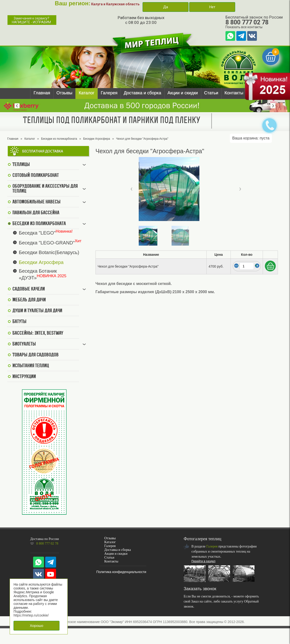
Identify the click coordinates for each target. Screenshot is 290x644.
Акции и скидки (183, 93)
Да (166, 7)
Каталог (86, 93)
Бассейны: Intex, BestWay (38, 333)
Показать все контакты (244, 27)
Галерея (109, 93)
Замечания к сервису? (31, 20)
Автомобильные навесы (36, 202)
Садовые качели (29, 289)
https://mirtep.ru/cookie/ (31, 615)
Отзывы (65, 93)
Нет (212, 7)
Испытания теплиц (31, 366)
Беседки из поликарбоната (59, 139)
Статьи (211, 93)
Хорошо (36, 626)
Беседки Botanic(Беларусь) (49, 252)
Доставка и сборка (142, 93)
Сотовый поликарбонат (36, 176)
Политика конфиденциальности (121, 572)
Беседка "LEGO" (37, 233)
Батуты (19, 322)
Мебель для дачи (29, 300)
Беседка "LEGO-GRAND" (47, 242)
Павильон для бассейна (36, 213)
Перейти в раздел (203, 561)
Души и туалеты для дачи (37, 311)
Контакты (234, 93)
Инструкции (24, 377)
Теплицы (21, 165)
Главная (42, 93)
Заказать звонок (200, 589)
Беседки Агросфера (97, 139)
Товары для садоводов (35, 355)
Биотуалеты (24, 344)
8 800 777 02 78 (247, 22)
